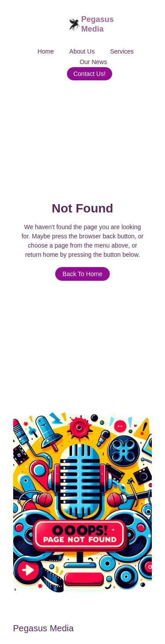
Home (46, 51)
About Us (82, 51)
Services (122, 51)
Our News (93, 62)
